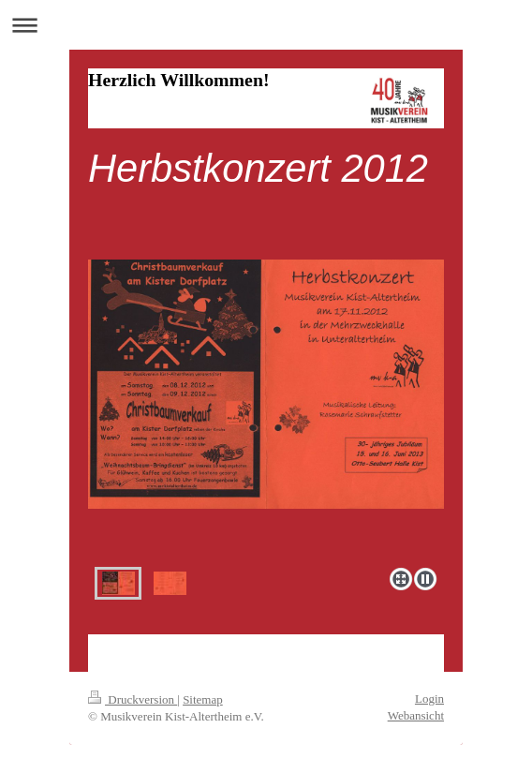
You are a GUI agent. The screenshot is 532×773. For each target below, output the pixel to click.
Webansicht (416, 715)
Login (429, 699)
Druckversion (133, 699)
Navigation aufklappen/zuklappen (266, 25)
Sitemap (203, 699)
